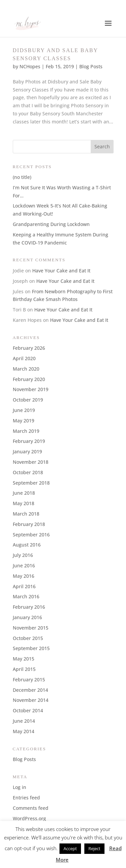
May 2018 (24, 503)
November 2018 (31, 462)
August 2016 (27, 545)
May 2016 (24, 576)
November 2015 (31, 628)
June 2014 (24, 721)
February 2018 (29, 524)
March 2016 (26, 596)
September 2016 (31, 535)
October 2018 (28, 472)
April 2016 (24, 586)
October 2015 (28, 638)
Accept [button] (70, 848)
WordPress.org (29, 818)
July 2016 (23, 555)
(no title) (22, 177)
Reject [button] (94, 848)
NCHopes (30, 66)
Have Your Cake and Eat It (61, 271)
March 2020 (26, 369)
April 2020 (24, 358)
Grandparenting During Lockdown (51, 224)
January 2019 (27, 451)
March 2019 (26, 431)
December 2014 (30, 690)
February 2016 (29, 607)
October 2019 (28, 400)
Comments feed (31, 808)
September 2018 (31, 483)
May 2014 (24, 731)
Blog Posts (91, 66)
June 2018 (24, 493)
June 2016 (24, 565)
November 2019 (31, 389)
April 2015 (24, 669)
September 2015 (31, 648)
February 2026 (29, 348)
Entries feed (26, 798)
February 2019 (29, 441)
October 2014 (28, 710)
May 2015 (24, 659)
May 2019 (24, 421)
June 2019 (24, 410)
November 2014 (31, 700)
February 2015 (29, 680)
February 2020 (29, 379)
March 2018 (26, 514)
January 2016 (27, 617)
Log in (19, 787)
